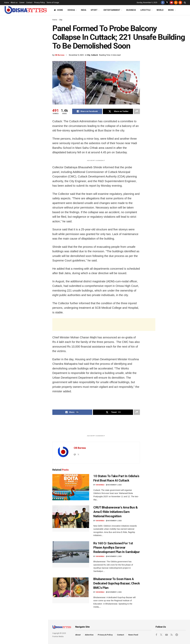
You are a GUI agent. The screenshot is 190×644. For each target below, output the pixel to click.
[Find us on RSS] (176, 3)
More (171, 10)
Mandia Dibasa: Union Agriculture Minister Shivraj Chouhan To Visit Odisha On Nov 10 (30, 276)
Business (131, 10)
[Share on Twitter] (118, 111)
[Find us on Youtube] (171, 3)
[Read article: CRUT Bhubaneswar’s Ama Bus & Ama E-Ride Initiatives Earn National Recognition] (71, 519)
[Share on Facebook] (87, 111)
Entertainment (112, 10)
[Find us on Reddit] (180, 3)
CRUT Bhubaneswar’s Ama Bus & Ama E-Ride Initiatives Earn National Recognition (30, 207)
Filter (41, 18)
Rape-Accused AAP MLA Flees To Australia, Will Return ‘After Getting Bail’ (30, 191)
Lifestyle (146, 10)
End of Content (24, 290)
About (78, 635)
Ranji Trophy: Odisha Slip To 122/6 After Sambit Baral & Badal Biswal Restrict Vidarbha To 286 (30, 241)
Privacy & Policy (105, 635)
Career (22, 3)
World (160, 10)
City (61, 20)
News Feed (133, 635)
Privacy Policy (39, 3)
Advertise (89, 635)
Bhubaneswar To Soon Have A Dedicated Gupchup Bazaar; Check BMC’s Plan (117, 583)
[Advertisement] (24, 101)
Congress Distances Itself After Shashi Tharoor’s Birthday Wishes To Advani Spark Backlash (30, 53)
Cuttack (94, 55)
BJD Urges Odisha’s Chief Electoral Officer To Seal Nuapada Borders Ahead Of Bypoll (30, 144)
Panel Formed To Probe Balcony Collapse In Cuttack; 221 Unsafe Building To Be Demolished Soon (21, 35)
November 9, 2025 (76, 55)
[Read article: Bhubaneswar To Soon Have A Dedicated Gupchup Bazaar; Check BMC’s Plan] (71, 590)
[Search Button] (185, 3)
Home (7, 3)
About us (14, 3)
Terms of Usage (53, 3)
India (84, 10)
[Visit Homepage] (25, 10)
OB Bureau (60, 55)
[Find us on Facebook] (163, 3)
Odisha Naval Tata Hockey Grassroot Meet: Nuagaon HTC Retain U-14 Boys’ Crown (28, 175)
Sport (94, 10)
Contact (29, 3)
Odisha (71, 10)
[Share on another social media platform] (137, 111)
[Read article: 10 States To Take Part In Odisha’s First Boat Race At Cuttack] (71, 487)
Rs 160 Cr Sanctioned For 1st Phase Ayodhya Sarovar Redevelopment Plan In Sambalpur (117, 548)
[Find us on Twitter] (167, 3)
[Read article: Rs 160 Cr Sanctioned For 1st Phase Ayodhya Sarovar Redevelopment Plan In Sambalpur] (71, 554)
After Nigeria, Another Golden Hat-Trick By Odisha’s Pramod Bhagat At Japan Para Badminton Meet (30, 128)
